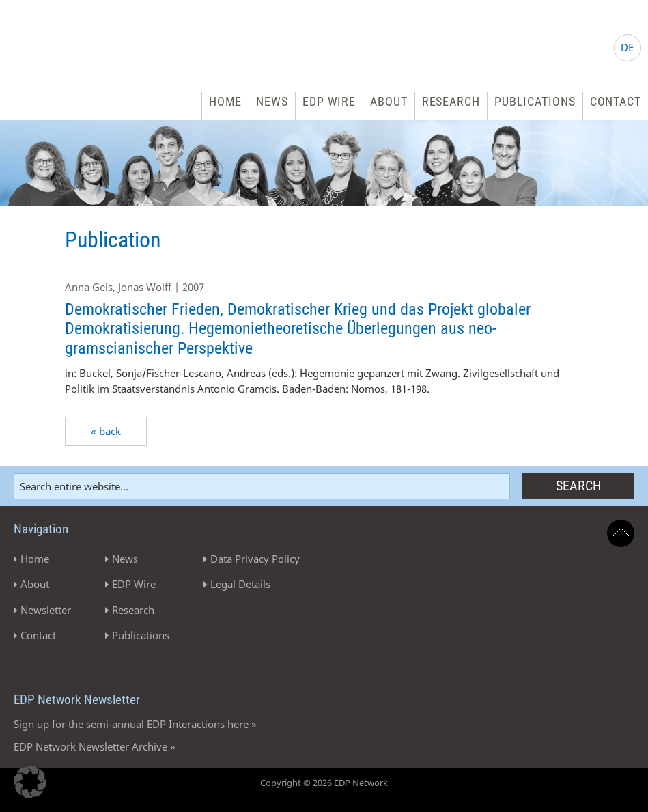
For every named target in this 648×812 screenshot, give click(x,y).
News (272, 101)
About (389, 101)
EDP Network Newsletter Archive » (95, 746)
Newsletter (46, 610)
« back (106, 431)
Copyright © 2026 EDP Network (324, 783)
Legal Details (240, 584)
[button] (30, 782)
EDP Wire (329, 101)
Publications (535, 101)
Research (451, 101)
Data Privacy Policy (255, 559)
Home (226, 101)
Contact (616, 101)
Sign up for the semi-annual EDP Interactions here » (135, 724)
